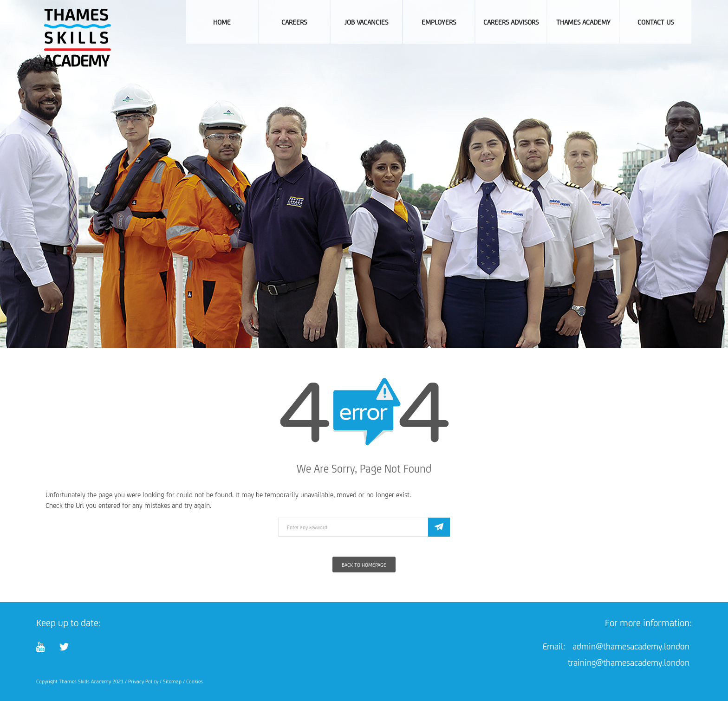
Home (222, 22)
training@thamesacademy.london (629, 662)
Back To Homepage (364, 565)
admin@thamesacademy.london (631, 646)
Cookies (195, 682)
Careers (294, 22)
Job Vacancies (366, 22)
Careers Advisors (511, 22)
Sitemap (172, 682)
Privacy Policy (143, 682)
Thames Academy (583, 22)
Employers (439, 22)
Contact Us (656, 22)
